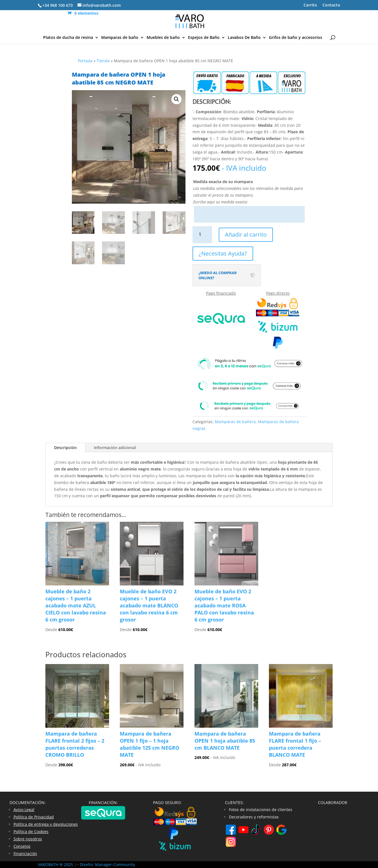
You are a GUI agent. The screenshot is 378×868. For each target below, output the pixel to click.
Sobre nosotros (28, 839)
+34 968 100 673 (58, 5)
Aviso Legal (24, 810)
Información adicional (115, 448)
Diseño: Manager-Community (107, 864)
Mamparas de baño (120, 38)
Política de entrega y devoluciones (46, 824)
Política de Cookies (31, 832)
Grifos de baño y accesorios (296, 38)
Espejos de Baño (204, 38)
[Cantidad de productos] (202, 235)
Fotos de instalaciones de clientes (261, 810)
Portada (85, 61)
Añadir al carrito (246, 235)
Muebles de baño (163, 38)
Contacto (331, 5)
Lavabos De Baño (244, 38)
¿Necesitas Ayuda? (223, 253)
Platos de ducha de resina (68, 38)
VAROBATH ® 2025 (56, 864)
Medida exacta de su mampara (223, 182)
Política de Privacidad (34, 817)
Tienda (103, 61)
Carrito (310, 5)
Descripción (65, 448)
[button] (176, 99)
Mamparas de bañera (235, 422)
